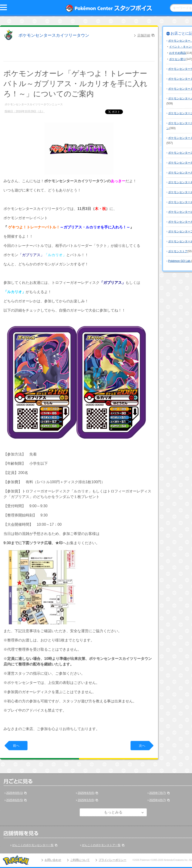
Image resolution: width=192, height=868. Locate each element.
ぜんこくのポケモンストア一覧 (101, 845)
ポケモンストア (178, 251)
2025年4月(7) (158, 800)
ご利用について (80, 860)
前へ (16, 746)
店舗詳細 (144, 35)
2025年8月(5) (86, 793)
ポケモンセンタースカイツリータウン (54, 35)
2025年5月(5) (86, 800)
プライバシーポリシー (113, 860)
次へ (142, 746)
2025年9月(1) (15, 793)
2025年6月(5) (15, 800)
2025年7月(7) (158, 793)
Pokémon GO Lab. (180, 261)
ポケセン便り (177, 59)
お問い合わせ (53, 860)
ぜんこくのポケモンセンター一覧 (33, 845)
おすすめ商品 (177, 53)
